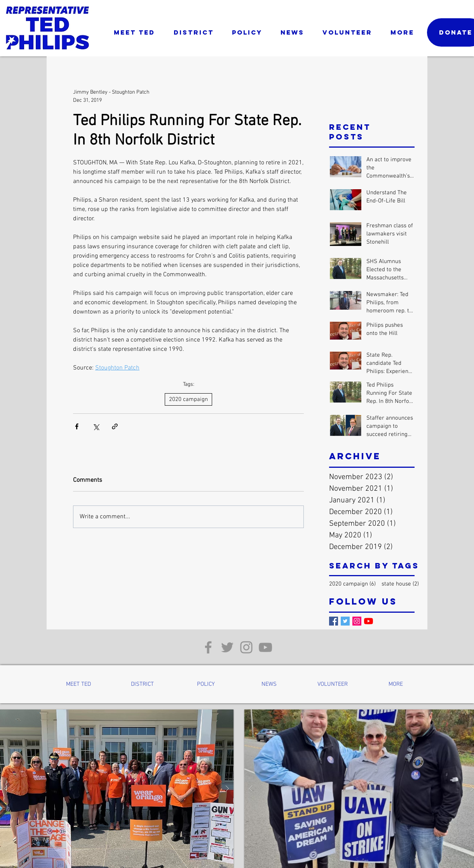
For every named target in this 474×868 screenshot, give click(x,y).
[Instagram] (357, 621)
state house (400, 584)
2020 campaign (188, 399)
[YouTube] (369, 621)
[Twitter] (345, 621)
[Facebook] (334, 621)
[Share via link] (115, 426)
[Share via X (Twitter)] (96, 426)
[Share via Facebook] (77, 426)
